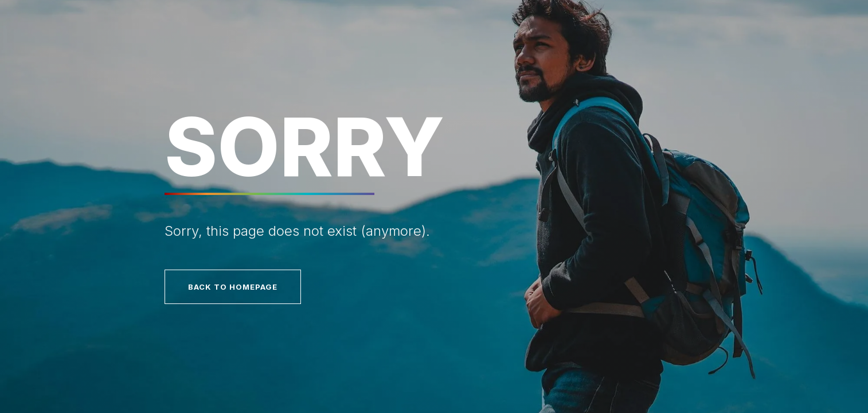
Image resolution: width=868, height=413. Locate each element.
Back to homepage (233, 287)
